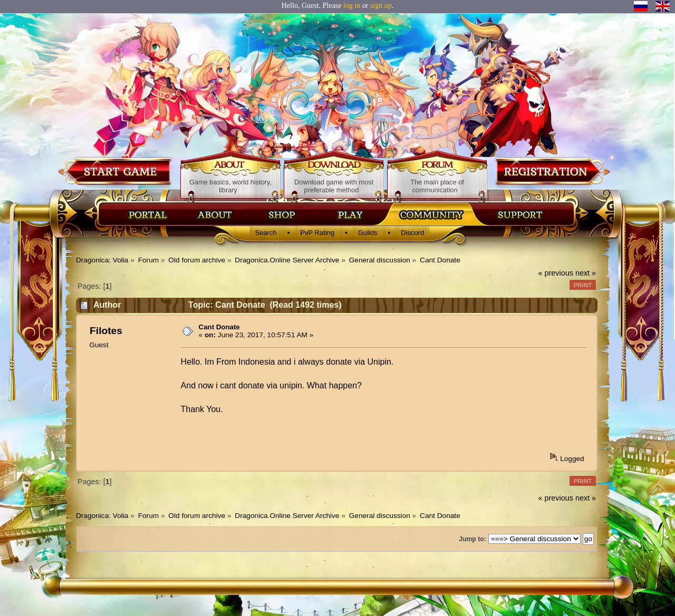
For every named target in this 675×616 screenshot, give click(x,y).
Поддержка (519, 214)
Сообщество (431, 214)
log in (352, 6)
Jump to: (472, 539)
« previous (556, 273)
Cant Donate (219, 327)
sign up (381, 6)
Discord (412, 233)
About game (231, 165)
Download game (116, 171)
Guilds (368, 233)
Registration (552, 171)
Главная (148, 214)
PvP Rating (317, 233)
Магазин (282, 214)
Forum (437, 165)
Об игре (215, 214)
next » (586, 273)
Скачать (352, 214)
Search (266, 233)
